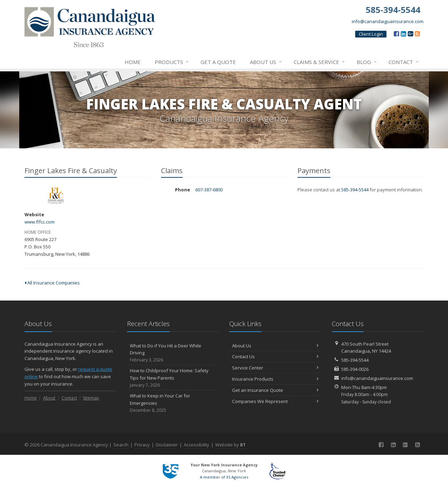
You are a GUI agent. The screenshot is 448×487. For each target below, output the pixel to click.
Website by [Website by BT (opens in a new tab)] (230, 445)
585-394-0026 (355, 369)
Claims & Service (320, 62)
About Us (266, 62)
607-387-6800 (209, 190)
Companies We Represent (275, 401)
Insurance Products (275, 379)
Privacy (142, 445)
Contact (404, 62)
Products (172, 62)
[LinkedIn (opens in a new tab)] (403, 34)
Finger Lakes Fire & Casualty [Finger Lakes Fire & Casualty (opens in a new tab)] (56, 196)
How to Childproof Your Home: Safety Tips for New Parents (173, 378)
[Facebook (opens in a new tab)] (396, 34)
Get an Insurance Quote (275, 390)
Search (121, 445)
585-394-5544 (355, 190)
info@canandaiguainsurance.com (388, 21)
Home (133, 62)
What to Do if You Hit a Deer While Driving (173, 353)
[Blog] (417, 34)
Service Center (275, 368)
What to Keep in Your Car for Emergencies (173, 403)
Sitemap (91, 398)
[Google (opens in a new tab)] (410, 34)
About (49, 398)
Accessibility (197, 445)
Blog (367, 62)
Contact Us (275, 357)
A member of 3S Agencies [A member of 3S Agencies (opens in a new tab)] (224, 477)
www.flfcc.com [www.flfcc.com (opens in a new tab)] (40, 222)
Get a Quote (218, 62)
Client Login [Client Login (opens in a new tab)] (371, 34)
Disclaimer (167, 445)
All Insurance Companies (52, 283)
